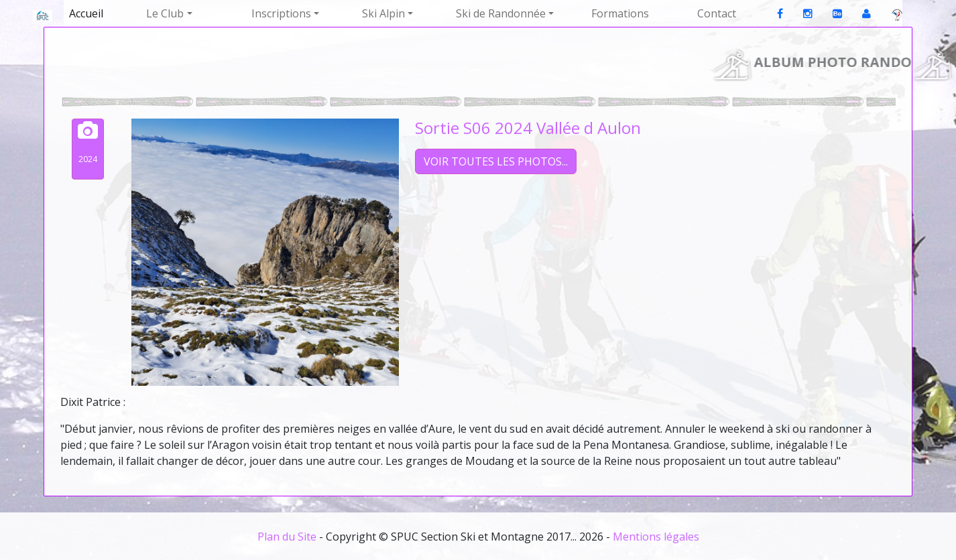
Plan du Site (287, 537)
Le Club (165, 13)
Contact (717, 13)
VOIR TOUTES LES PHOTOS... (496, 161)
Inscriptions (281, 13)
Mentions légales (656, 537)
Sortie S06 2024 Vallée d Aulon (528, 128)
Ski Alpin (383, 13)
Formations (620, 13)
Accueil (86, 13)
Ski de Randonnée (501, 13)
